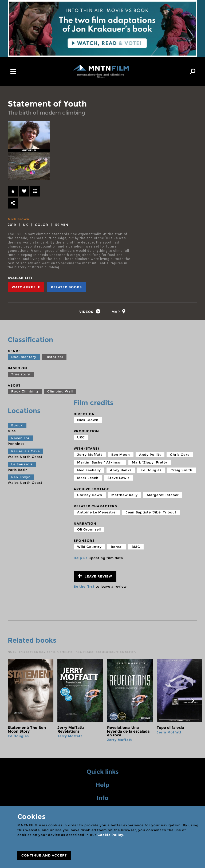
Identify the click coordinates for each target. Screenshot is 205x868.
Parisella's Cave (25, 452)
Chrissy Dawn (90, 496)
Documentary (24, 358)
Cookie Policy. (111, 835)
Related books (66, 287)
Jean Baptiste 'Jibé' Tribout (151, 513)
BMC (136, 547)
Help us (81, 559)
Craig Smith (182, 471)
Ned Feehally (89, 471)
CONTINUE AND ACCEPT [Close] (44, 855)
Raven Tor (20, 439)
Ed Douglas (151, 471)
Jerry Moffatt (90, 455)
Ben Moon (121, 455)
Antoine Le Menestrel (97, 513)
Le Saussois (22, 465)
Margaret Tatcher (163, 496)
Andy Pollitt (150, 455)
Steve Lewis (119, 479)
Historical (54, 358)
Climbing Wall (60, 392)
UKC (81, 438)
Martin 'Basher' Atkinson (100, 463)
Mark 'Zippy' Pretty (150, 463)
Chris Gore (180, 455)
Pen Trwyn (21, 478)
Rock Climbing (25, 392)
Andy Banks (121, 471)
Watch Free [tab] (26, 287)
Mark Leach (88, 479)
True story (21, 375)
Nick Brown (19, 219)
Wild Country (89, 547)
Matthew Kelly (125, 496)
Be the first (84, 587)
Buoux (17, 426)
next (193, 701)
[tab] (89, 312)
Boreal (117, 547)
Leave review (95, 577)
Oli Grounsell (89, 530)
